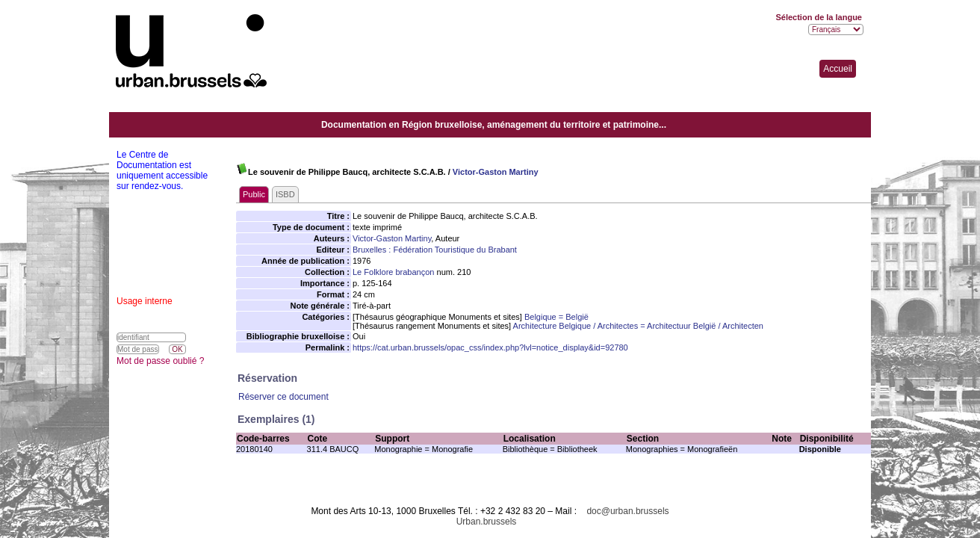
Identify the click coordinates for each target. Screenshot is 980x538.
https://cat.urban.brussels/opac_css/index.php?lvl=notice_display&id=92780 (490, 347)
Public (254, 194)
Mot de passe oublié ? (160, 361)
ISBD (285, 194)
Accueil (838, 69)
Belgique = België (556, 317)
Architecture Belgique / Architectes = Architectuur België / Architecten (638, 326)
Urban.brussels (487, 522)
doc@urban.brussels (627, 511)
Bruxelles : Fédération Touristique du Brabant (435, 250)
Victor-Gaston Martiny (496, 172)
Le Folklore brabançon (393, 272)
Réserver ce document (283, 397)
